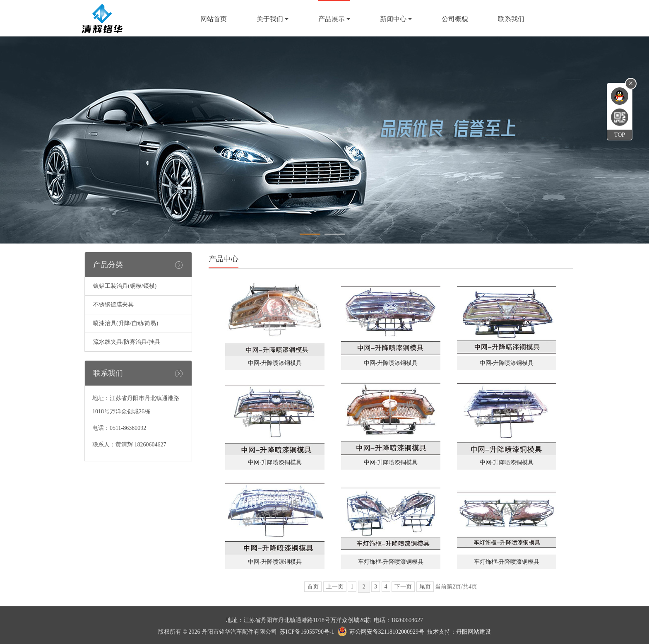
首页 (313, 587)
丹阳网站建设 (474, 632)
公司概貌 (455, 19)
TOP (620, 135)
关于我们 (273, 19)
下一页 (403, 587)
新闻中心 (396, 19)
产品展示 (334, 19)
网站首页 (214, 19)
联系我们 (511, 19)
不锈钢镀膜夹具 (113, 305)
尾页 (425, 587)
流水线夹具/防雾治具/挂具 (127, 342)
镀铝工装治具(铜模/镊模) (125, 286)
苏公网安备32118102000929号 (387, 632)
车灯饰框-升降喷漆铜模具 (391, 562)
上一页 (335, 587)
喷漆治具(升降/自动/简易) (126, 323)
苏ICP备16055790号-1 (307, 632)
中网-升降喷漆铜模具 (275, 363)
